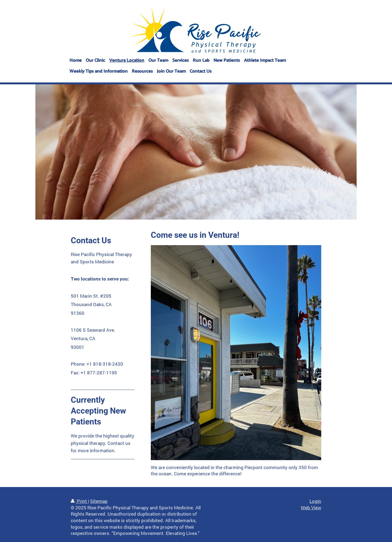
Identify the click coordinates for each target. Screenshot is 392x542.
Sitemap (99, 501)
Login (315, 501)
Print (79, 501)
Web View (311, 508)
